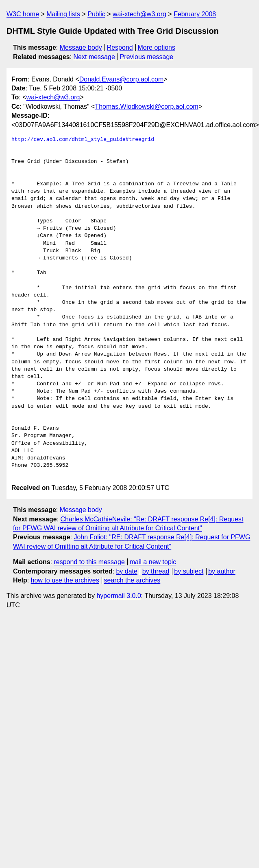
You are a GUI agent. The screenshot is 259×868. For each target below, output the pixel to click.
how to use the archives (65, 580)
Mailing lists (63, 14)
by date (126, 571)
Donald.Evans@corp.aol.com (121, 79)
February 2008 (195, 14)
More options (157, 47)
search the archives (132, 580)
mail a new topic (153, 562)
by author (222, 571)
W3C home (23, 14)
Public (96, 14)
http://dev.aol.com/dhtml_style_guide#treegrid (83, 140)
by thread (156, 571)
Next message (94, 57)
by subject (189, 571)
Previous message (147, 57)
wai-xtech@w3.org (139, 14)
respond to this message (89, 562)
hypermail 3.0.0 (119, 596)
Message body (81, 47)
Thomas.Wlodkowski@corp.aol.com (147, 107)
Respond (120, 47)
